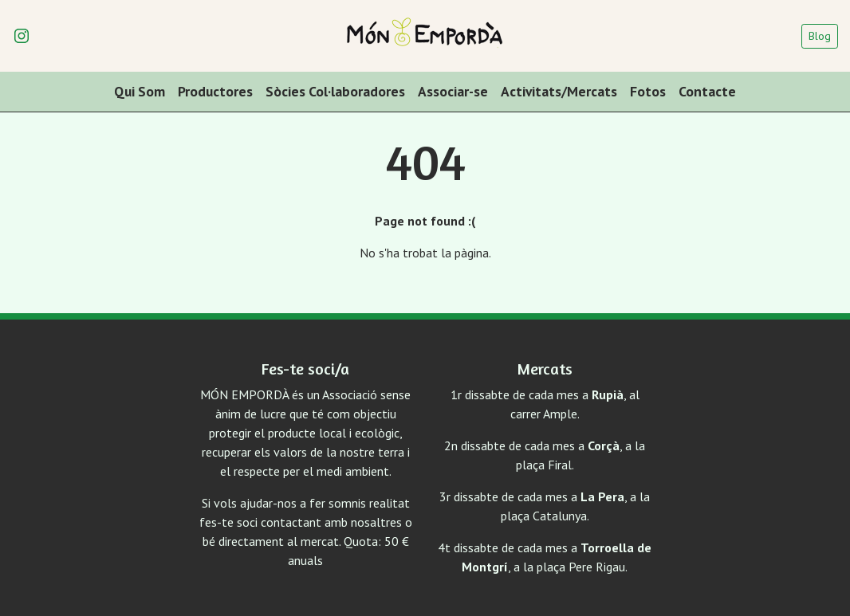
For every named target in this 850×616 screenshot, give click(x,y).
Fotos (648, 91)
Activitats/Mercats (559, 91)
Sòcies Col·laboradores (335, 91)
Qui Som (140, 91)
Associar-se (453, 91)
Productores (215, 91)
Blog (820, 36)
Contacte (707, 91)
